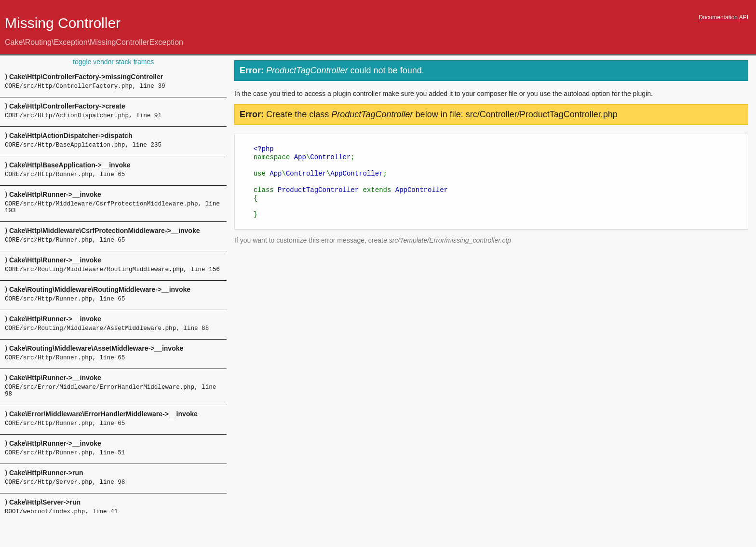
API (744, 17)
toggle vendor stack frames (113, 62)
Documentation (718, 17)
